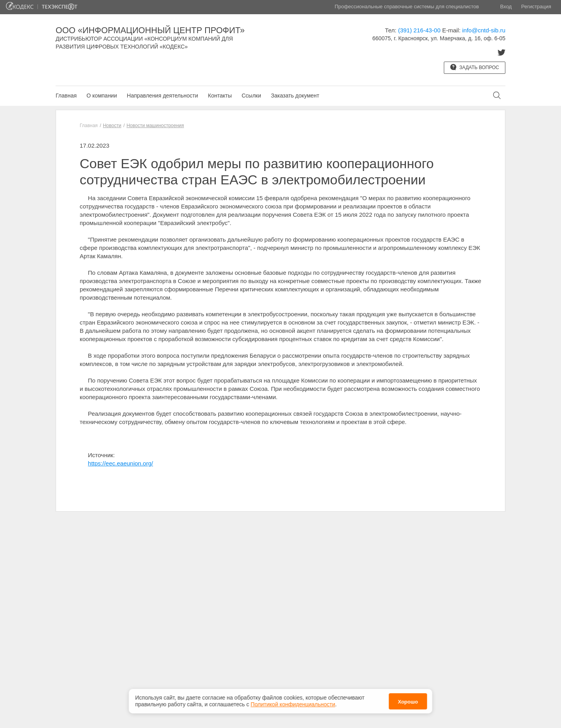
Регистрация (536, 7)
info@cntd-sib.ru (484, 30)
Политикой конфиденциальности (293, 704)
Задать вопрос (475, 67)
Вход (506, 7)
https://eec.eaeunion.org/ (121, 463)
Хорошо (408, 702)
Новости (112, 126)
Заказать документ (295, 96)
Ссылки (251, 96)
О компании (102, 96)
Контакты (220, 96)
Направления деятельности (163, 96)
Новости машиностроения (155, 126)
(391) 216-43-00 (419, 30)
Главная (66, 96)
